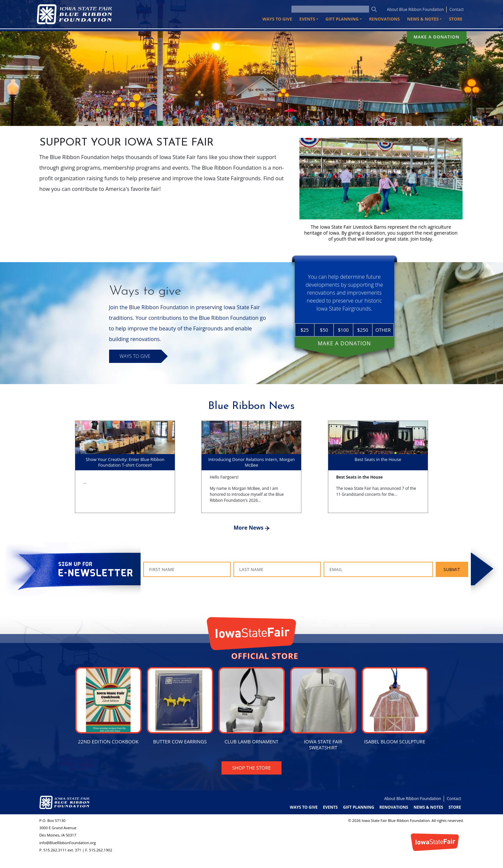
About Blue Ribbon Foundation (415, 9)
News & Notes (428, 807)
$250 (363, 330)
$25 (305, 330)
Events (330, 807)
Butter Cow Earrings (180, 742)
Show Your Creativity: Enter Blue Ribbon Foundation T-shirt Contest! (125, 462)
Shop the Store (251, 768)
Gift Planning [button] (342, 19)
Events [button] (307, 19)
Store (456, 19)
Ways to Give (277, 19)
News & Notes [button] (423, 19)
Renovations (384, 19)
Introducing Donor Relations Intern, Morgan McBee (251, 462)
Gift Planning (359, 807)
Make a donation (437, 37)
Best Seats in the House (378, 459)
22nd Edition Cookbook (108, 742)
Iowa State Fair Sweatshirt (323, 745)
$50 (324, 330)
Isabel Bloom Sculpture (395, 742)
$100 (343, 330)
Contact (456, 9)
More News (251, 528)
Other (383, 330)
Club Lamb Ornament (251, 742)
